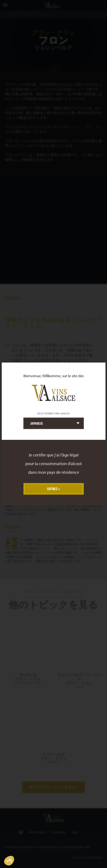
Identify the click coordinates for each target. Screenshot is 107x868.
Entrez (52, 489)
